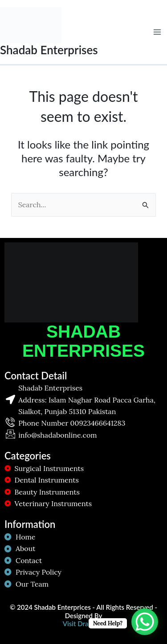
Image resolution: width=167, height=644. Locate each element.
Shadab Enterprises (49, 50)
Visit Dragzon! (83, 624)
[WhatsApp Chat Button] (145, 622)
